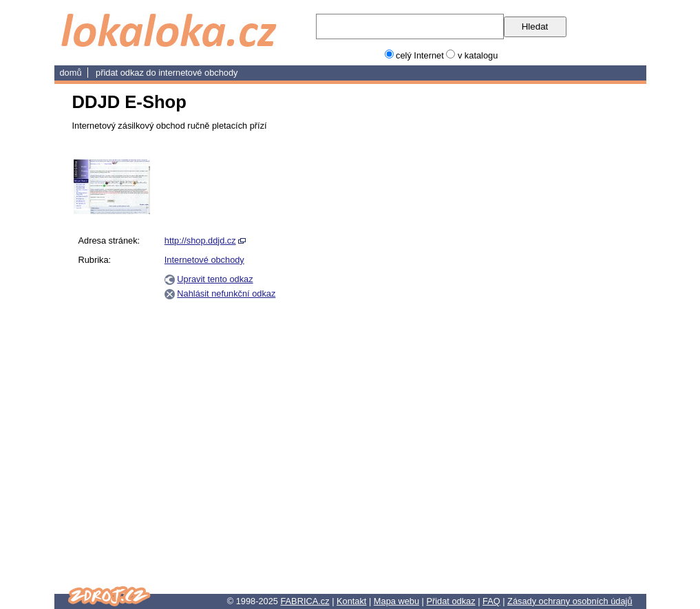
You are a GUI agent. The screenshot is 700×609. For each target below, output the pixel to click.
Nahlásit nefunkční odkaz (226, 293)
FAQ (491, 601)
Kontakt (351, 601)
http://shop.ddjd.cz (200, 241)
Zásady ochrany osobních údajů (570, 601)
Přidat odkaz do (127, 73)
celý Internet (420, 55)
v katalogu (478, 55)
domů (71, 73)
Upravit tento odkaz (215, 279)
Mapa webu (396, 601)
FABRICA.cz (305, 601)
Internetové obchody (198, 73)
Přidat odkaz (450, 601)
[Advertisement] (562, 364)
